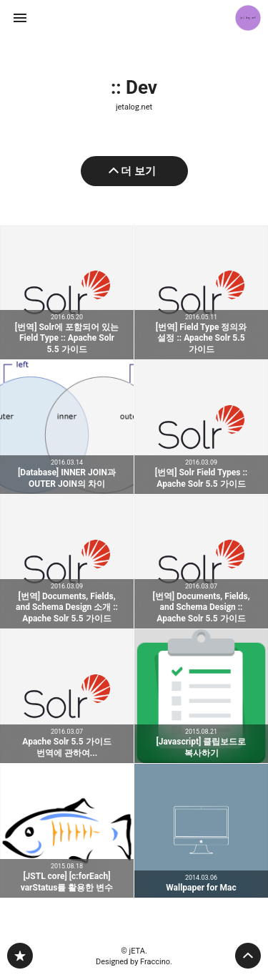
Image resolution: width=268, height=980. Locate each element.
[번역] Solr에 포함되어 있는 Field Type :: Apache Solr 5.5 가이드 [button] (67, 292)
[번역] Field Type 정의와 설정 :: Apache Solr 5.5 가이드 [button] (201, 292)
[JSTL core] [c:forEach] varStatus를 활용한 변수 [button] (67, 831)
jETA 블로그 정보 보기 (248, 18)
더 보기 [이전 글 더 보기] (138, 171)
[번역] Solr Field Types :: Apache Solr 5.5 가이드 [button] (201, 427)
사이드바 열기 (20, 18)
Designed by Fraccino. (134, 962)
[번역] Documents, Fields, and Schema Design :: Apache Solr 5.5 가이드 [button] (201, 562)
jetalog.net (134, 107)
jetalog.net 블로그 (20, 956)
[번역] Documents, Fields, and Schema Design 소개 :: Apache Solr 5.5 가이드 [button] (67, 562)
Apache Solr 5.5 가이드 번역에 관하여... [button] (67, 696)
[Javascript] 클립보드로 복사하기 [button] (201, 696)
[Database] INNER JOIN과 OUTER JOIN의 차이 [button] (67, 427)
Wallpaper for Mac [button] (201, 831)
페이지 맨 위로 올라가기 (248, 956)
